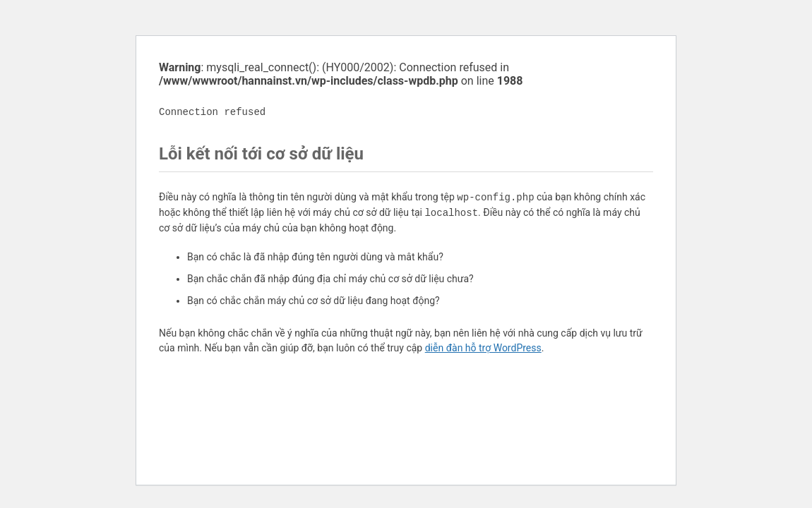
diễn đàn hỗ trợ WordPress (483, 348)
